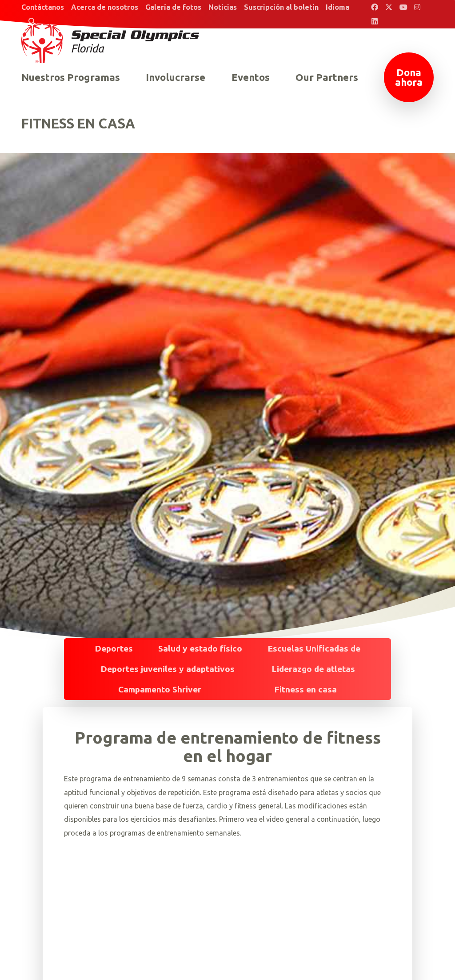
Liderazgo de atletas (313, 669)
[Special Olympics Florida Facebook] (375, 7)
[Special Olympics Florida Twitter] (389, 7)
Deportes (114, 648)
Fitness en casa (305, 689)
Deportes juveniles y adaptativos (168, 669)
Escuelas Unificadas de (314, 648)
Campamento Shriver (160, 689)
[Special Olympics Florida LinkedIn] (375, 21)
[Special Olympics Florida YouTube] (403, 7)
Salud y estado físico (200, 648)
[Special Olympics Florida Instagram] (417, 7)
